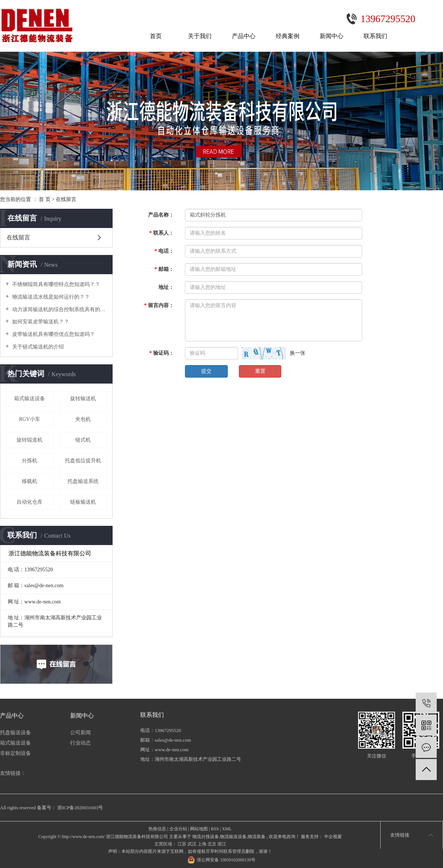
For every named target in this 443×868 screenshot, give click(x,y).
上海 (202, 844)
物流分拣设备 (206, 837)
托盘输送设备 (16, 733)
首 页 (45, 199)
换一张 (298, 353)
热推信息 (157, 829)
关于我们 (200, 36)
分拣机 (30, 461)
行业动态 (80, 743)
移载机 (30, 481)
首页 (156, 36)
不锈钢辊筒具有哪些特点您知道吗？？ (55, 284)
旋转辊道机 (30, 440)
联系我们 (375, 36)
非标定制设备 (16, 753)
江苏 (182, 844)
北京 (212, 844)
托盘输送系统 (83, 481)
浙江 (222, 844)
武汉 (192, 844)
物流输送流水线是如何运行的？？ (50, 297)
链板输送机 (83, 502)
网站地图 (199, 829)
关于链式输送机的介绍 (37, 347)
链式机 (83, 440)
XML (227, 829)
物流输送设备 (233, 837)
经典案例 (288, 36)
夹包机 (83, 419)
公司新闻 (80, 733)
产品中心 (244, 36)
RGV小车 (30, 419)
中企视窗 (332, 837)
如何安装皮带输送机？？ (40, 322)
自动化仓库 (30, 502)
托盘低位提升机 (83, 461)
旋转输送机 (83, 399)
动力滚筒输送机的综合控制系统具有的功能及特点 (59, 309)
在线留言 (18, 237)
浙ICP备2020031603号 (80, 808)
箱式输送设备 (30, 399)
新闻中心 (332, 36)
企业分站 (178, 829)
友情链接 (400, 835)
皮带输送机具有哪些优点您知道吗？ (53, 334)
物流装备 (257, 837)
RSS (215, 829)
